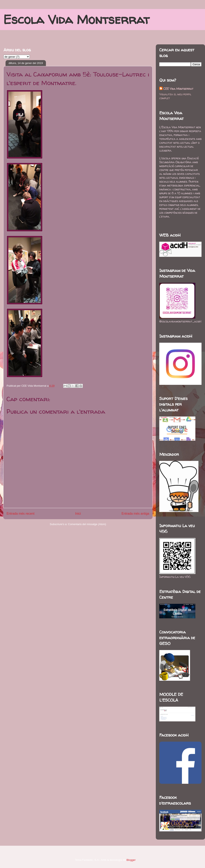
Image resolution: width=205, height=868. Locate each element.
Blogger (131, 860)
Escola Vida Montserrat (76, 19)
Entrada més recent (20, 514)
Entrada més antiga (135, 514)
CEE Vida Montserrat (178, 89)
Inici (78, 514)
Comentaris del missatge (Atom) (87, 524)
